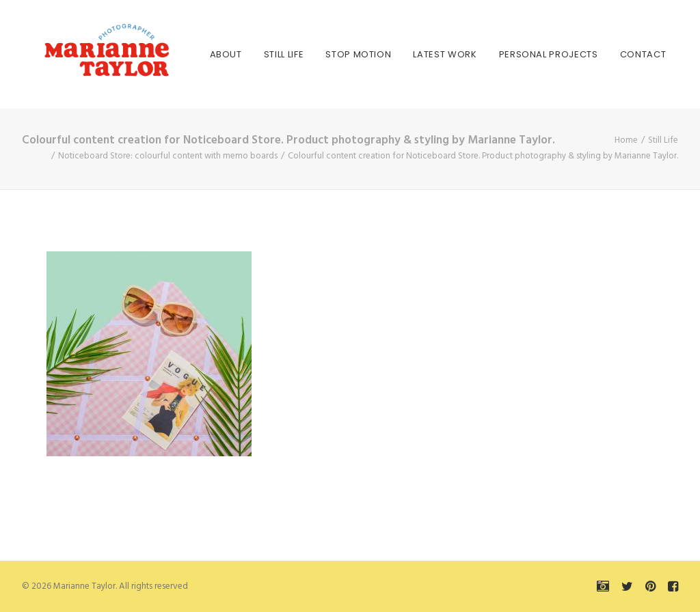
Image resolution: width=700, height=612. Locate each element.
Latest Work (413, 54)
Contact (610, 54)
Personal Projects (516, 54)
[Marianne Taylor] (86, 54)
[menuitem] (193, 54)
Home (626, 140)
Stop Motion (326, 54)
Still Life (251, 54)
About (193, 54)
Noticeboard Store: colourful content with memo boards (168, 156)
